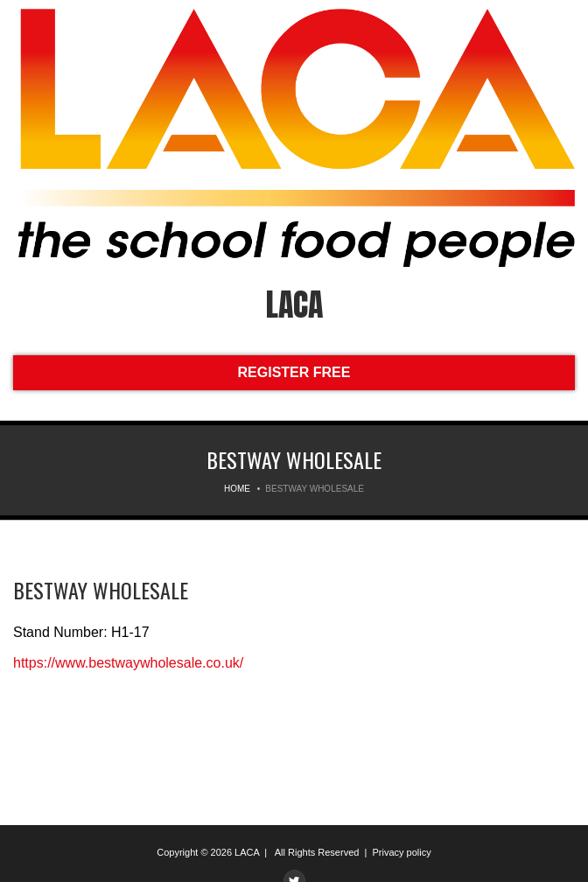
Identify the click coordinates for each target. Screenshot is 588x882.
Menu (26, 24)
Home (237, 489)
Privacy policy (401, 852)
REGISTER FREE (294, 372)
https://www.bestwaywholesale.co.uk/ (128, 663)
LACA (294, 304)
